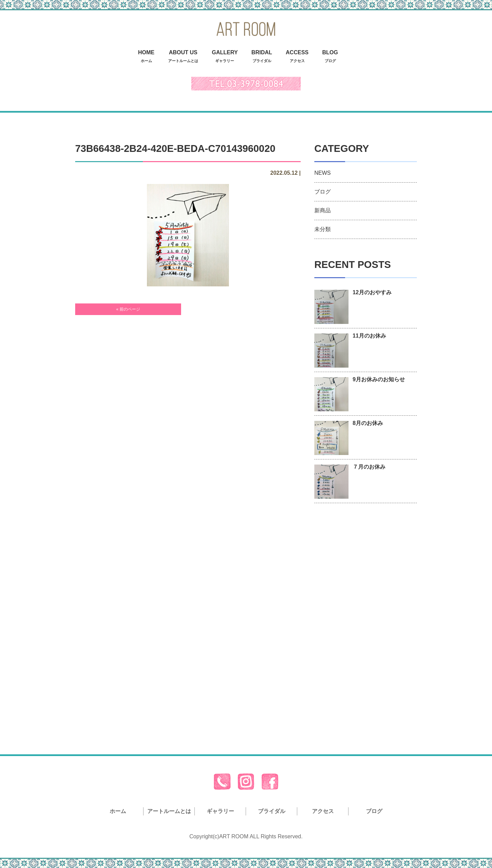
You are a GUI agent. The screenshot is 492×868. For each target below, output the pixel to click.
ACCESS (297, 57)
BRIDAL (262, 57)
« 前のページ (128, 309)
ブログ (323, 192)
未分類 (323, 229)
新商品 (323, 210)
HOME (146, 57)
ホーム (118, 811)
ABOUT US (183, 57)
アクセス (323, 811)
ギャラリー (220, 811)
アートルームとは (169, 811)
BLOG (330, 57)
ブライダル (272, 811)
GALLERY (225, 57)
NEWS (323, 173)
